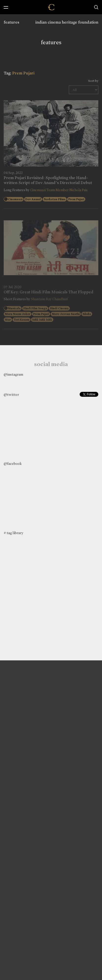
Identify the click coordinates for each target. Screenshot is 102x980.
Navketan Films (55, 199)
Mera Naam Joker (18, 314)
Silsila (87, 314)
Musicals (14, 308)
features (11, 22)
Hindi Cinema (59, 308)
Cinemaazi (15, 199)
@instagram (13, 374)
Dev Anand (33, 199)
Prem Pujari (76, 199)
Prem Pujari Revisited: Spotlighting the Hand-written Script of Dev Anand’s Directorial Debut (48, 180)
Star (8, 320)
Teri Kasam (22, 320)
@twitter (11, 395)
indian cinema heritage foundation (67, 22)
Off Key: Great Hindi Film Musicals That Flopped (49, 292)
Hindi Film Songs (35, 308)
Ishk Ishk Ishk (42, 320)
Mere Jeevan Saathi (66, 314)
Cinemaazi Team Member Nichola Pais (59, 190)
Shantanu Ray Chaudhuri (49, 299)
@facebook (13, 464)
